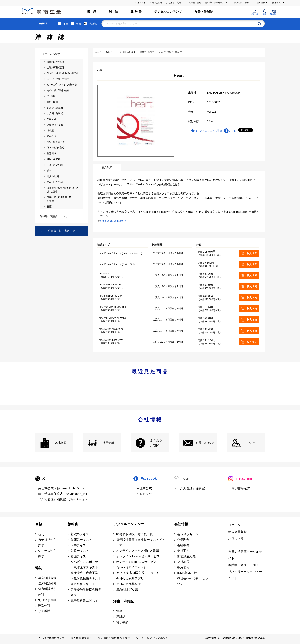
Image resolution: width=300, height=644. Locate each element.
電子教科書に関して (84, 601)
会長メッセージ (188, 534)
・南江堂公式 (143, 488)
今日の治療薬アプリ (130, 578)
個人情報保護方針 (81, 638)
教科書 (73, 524)
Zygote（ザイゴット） (132, 567)
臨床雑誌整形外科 (47, 592)
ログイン (234, 525)
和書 (66, 24)
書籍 (39, 524)
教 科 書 (136, 12)
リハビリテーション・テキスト (245, 575)
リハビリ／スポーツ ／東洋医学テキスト (84, 565)
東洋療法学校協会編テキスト (86, 592)
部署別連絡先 (186, 556)
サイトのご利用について (50, 638)
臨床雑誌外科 (47, 583)
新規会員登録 (237, 532)
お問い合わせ (156, 2)
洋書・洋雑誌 (204, 12)
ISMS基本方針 (187, 573)
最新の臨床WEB (127, 589)
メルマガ (254, 14)
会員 (264, 14)
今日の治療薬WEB (129, 584)
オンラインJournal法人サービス (138, 556)
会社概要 (60, 443)
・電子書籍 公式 (239, 488)
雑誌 (39, 568)
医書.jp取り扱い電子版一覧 (135, 534)
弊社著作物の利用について (218, 2)
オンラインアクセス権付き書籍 (138, 551)
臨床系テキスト (81, 540)
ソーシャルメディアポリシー (153, 638)
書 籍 (92, 12)
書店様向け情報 (242, 2)
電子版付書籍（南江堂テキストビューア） (141, 542)
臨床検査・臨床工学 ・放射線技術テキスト (86, 576)
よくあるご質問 (173, 2)
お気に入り (236, 539)
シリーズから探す (47, 554)
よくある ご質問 (156, 443)
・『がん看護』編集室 (189, 488)
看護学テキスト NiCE (244, 565)
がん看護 (44, 611)
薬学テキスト (80, 545)
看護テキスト (80, 556)
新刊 (41, 534)
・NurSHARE (143, 494)
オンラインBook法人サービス (136, 562)
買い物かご (274, 14)
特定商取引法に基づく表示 (114, 638)
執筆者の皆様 (195, 2)
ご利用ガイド (139, 2)
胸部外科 (44, 606)
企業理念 (183, 540)
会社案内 (183, 551)
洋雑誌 (93, 24)
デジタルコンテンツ (168, 12)
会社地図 (183, 562)
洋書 (78, 24)
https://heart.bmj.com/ (113, 221)
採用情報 (276, 2)
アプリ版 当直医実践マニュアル (138, 573)
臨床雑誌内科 (47, 578)
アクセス (252, 443)
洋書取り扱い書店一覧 (62, 231)
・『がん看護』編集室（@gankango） (62, 499)
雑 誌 (114, 12)
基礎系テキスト (81, 534)
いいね (233, 131)
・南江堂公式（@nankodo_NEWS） (60, 488)
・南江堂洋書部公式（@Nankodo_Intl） (63, 494)
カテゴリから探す (47, 542)
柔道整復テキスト (83, 584)
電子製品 (122, 622)
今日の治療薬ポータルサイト (245, 555)
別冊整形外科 (47, 600)
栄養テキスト (80, 551)
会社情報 (261, 2)
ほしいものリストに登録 (208, 131)
